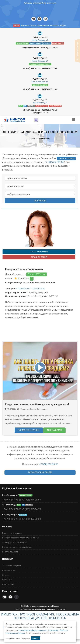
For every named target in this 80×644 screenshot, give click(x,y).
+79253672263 (38, 289)
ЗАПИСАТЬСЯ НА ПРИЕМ (40, 472)
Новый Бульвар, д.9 (40, 61)
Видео (63, 25)
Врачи (33, 25)
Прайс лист (7, 580)
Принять (36, 638)
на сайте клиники (66, 158)
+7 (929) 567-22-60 (49, 68)
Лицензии (6, 575)
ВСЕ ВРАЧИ (40, 201)
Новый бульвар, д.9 (40, 82)
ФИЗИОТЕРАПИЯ (22, 43)
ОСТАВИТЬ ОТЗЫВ (39, 257)
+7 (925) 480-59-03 (31, 110)
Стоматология (8, 584)
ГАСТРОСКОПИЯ (36, 43)
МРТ (21, 106)
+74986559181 (23, 289)
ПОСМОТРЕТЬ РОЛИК (29, 430)
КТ (25, 106)
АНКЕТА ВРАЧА (54, 430)
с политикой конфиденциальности (33, 630)
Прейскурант (43, 25)
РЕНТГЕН (31, 106)
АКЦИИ (17, 26)
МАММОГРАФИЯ (42, 106)
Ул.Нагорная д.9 (40, 103)
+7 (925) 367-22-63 (49, 89)
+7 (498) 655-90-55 (31, 48)
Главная (31, 139)
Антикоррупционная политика (15, 543)
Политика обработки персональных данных (21, 538)
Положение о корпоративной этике (17, 547)
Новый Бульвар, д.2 (40, 40)
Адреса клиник (9, 570)
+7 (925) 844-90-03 (49, 48)
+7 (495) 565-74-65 (49, 110)
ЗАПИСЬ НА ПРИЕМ (39, 252)
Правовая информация (12, 533)
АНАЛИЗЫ (47, 43)
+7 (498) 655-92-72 (31, 68)
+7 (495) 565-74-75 (40, 113)
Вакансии (25, 25)
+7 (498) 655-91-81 (31, 89)
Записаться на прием (11, 566)
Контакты (55, 25)
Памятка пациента (10, 552)
